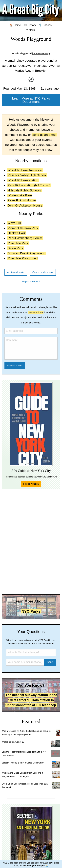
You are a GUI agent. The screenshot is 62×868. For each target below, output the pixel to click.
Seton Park (15, 248)
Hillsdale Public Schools (24, 190)
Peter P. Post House (22, 200)
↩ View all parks (16, 272)
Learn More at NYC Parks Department (31, 100)
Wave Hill (14, 223)
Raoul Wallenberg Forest (25, 238)
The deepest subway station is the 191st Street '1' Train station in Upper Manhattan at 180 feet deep (31, 700)
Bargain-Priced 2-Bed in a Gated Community (23, 763)
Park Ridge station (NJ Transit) (29, 185)
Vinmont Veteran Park (23, 228)
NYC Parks (31, 611)
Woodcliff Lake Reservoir (25, 170)
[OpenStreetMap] (41, 53)
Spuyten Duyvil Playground (26, 253)
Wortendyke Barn (20, 195)
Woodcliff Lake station (23, 180)
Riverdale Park (18, 243)
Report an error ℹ (31, 282)
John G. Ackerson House (25, 205)
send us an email (44, 135)
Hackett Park (17, 233)
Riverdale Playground (23, 258)
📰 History (30, 25)
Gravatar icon (36, 313)
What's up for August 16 (13, 742)
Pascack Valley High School (27, 175)
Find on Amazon (31, 484)
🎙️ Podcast (46, 25)
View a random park (43, 272)
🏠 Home (15, 25)
